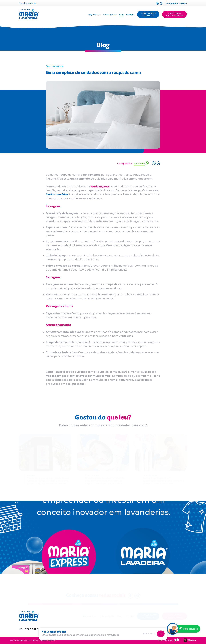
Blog (121, 14)
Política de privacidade (34, 629)
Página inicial (94, 14)
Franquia (130, 14)
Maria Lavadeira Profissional (148, 14)
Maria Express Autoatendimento (174, 14)
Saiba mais (149, 634)
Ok (161, 634)
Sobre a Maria (110, 14)
